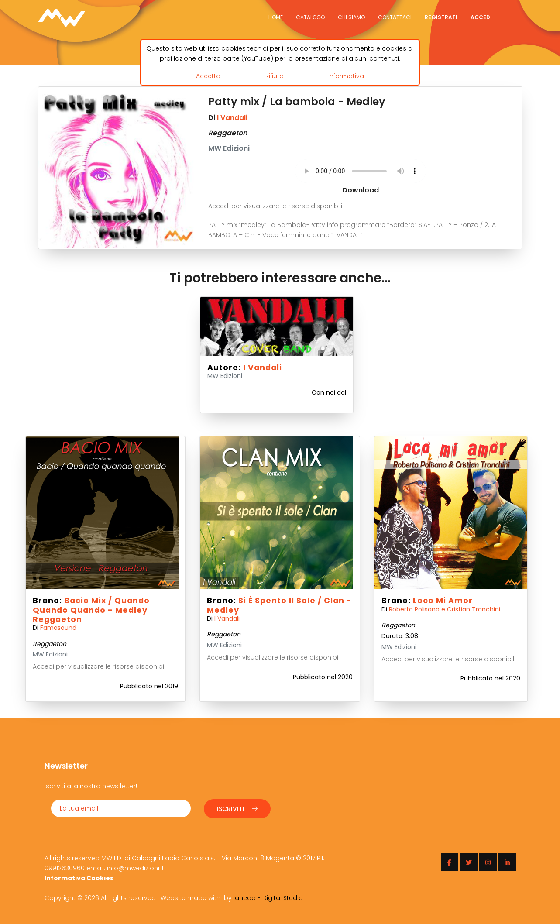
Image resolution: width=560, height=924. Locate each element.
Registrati (441, 17)
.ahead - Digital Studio (268, 897)
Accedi (481, 17)
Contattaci (395, 17)
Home (276, 17)
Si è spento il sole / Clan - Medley (279, 605)
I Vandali (232, 118)
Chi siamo (351, 17)
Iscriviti (237, 808)
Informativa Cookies (79, 877)
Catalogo (310, 17)
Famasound (58, 628)
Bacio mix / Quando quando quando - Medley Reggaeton (91, 610)
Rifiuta (275, 76)
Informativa (346, 76)
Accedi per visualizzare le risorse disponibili (275, 206)
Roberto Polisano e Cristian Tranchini (445, 609)
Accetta (208, 76)
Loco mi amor (443, 601)
